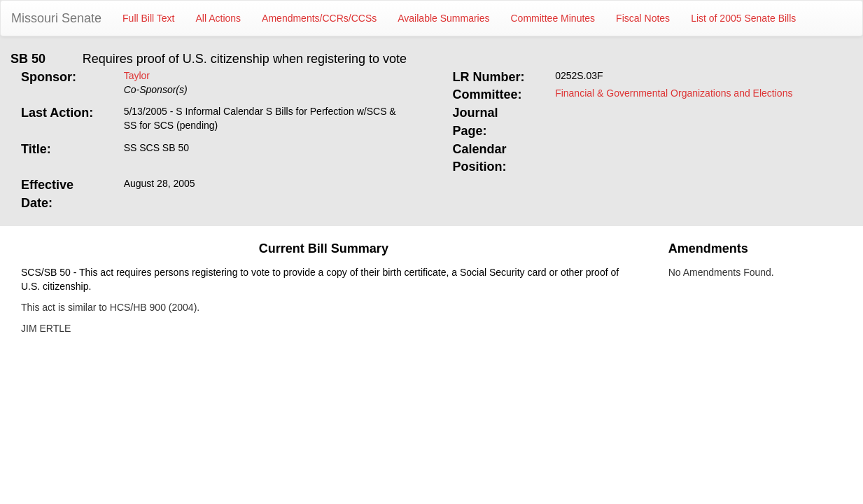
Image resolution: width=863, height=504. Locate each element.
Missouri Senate (56, 18)
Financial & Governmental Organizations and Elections (674, 93)
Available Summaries (443, 18)
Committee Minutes (553, 18)
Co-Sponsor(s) (156, 90)
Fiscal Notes (643, 18)
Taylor (137, 76)
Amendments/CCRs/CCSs (319, 18)
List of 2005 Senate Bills (743, 18)
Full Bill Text (148, 18)
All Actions (219, 18)
